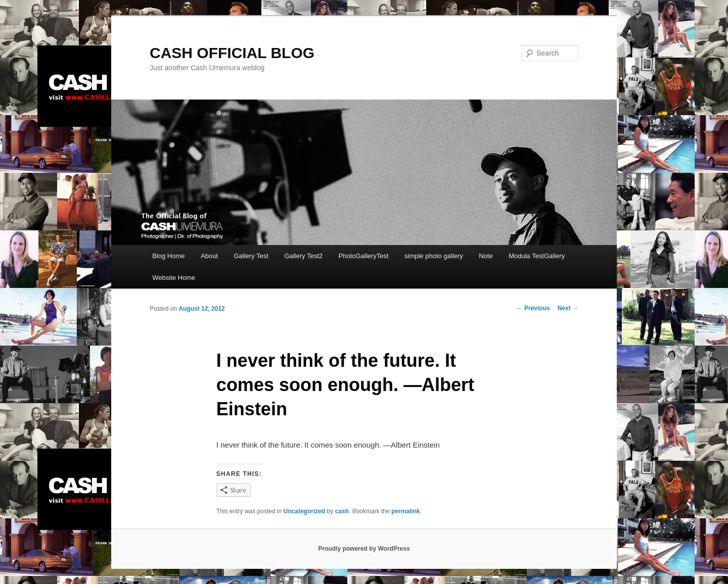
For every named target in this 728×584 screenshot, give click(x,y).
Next (568, 308)
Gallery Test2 (303, 256)
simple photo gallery (434, 256)
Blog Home (168, 256)
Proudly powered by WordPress (364, 549)
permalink (406, 511)
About (209, 256)
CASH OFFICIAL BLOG (232, 53)
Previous (533, 308)
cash (342, 511)
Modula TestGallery (537, 256)
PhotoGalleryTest (364, 256)
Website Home (174, 278)
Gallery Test (251, 256)
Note (486, 256)
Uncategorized (305, 511)
